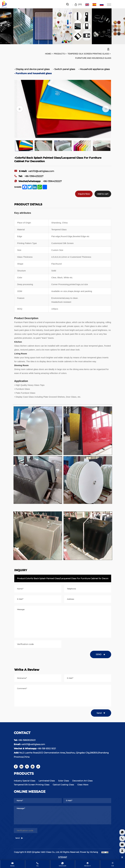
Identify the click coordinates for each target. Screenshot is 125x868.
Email (13, 866)
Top (113, 866)
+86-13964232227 (29, 176)
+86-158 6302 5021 (46, 748)
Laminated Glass (47, 781)
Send (101, 713)
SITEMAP (63, 857)
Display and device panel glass (33, 69)
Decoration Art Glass (82, 781)
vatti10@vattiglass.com (34, 171)
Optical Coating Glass (63, 785)
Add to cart (103, 194)
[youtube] (33, 767)
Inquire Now (84, 194)
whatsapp (63, 866)
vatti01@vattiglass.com (33, 744)
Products (59, 54)
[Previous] (20, 109)
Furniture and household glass (93, 58)
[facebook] (16, 767)
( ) (78, 4)
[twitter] (27, 767)
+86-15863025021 (27, 740)
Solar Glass (64, 781)
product (87, 866)
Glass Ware (83, 785)
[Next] (106, 109)
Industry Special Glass (25, 781)
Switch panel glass (65, 69)
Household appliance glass (95, 69)
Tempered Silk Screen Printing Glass (88, 54)
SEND (101, 655)
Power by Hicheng (89, 852)
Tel (37, 866)
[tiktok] (38, 767)
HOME (48, 54)
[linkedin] (21, 767)
